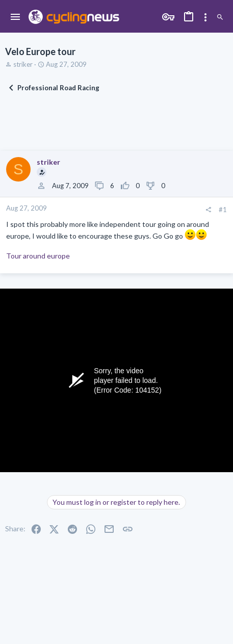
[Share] (208, 210)
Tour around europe (38, 256)
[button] (16, 17)
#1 (223, 210)
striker (23, 64)
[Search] (220, 17)
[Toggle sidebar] (205, 17)
